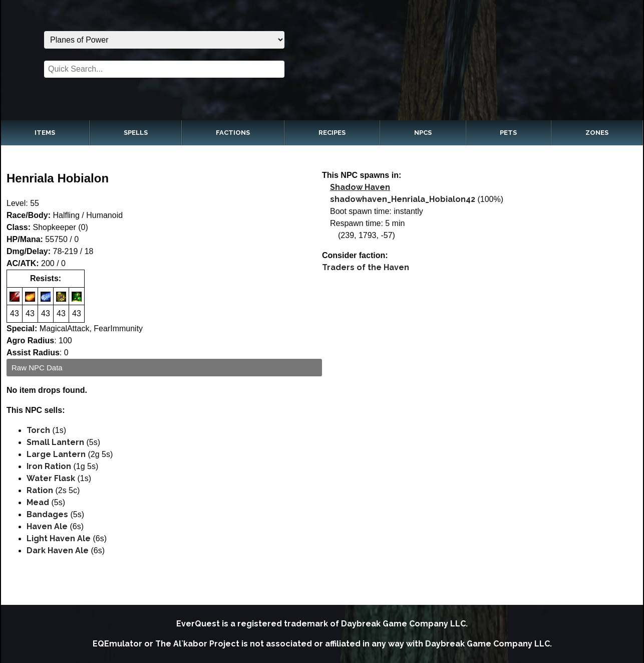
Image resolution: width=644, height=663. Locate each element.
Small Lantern (55, 442)
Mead (38, 502)
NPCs (423, 133)
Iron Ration (49, 466)
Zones (597, 133)
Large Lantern (56, 454)
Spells (136, 133)
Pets (508, 133)
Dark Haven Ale (58, 550)
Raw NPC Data (37, 368)
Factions (233, 133)
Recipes (332, 133)
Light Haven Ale (59, 538)
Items (45, 133)
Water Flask (51, 478)
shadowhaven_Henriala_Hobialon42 (403, 199)
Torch (38, 430)
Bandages (47, 514)
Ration (40, 490)
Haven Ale (47, 526)
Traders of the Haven (366, 267)
